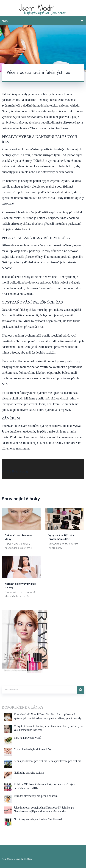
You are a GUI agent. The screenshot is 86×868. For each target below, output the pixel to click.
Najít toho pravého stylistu (29, 773)
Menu (5, 21)
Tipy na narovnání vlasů (28, 738)
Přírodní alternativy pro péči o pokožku (36, 796)
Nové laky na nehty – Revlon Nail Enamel (38, 819)
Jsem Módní (8, 859)
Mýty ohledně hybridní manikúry (33, 749)
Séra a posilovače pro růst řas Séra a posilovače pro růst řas (47, 761)
